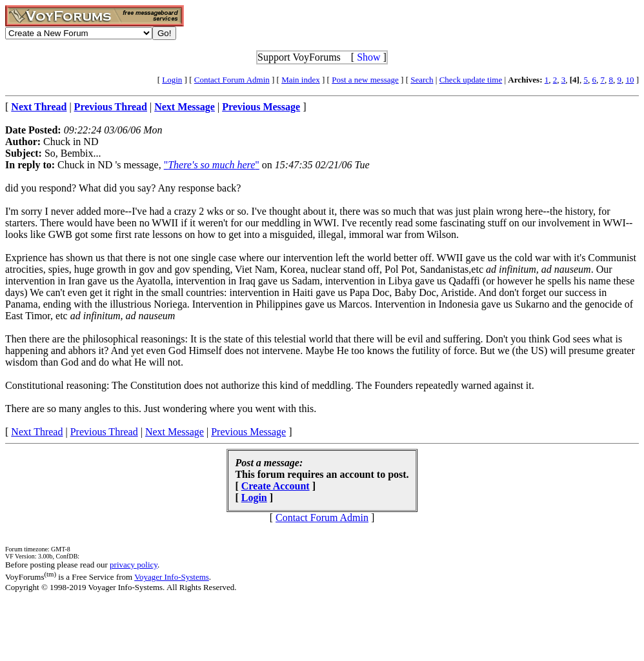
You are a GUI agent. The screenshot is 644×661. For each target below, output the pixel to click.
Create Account (276, 486)
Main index (301, 80)
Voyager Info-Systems (172, 577)
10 (629, 80)
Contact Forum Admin (232, 80)
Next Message (175, 432)
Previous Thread (104, 432)
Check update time (471, 80)
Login (172, 80)
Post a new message (365, 80)
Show (368, 57)
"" (212, 165)
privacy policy (134, 565)
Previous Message (248, 432)
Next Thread (37, 432)
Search (422, 80)
